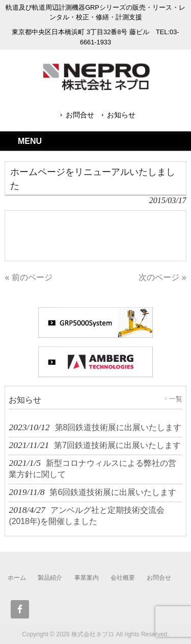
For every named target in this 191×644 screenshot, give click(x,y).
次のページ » (162, 277)
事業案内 (87, 578)
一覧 (176, 399)
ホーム (17, 578)
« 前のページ (28, 277)
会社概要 (123, 578)
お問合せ (80, 115)
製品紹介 (50, 578)
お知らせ (121, 115)
